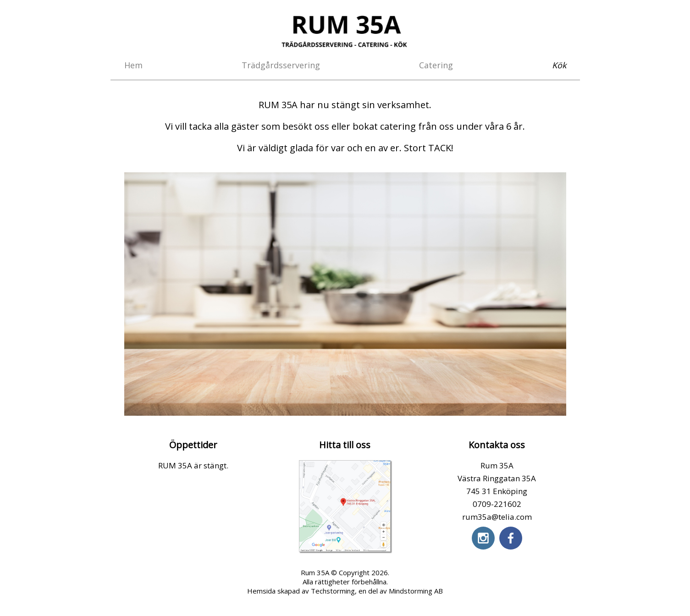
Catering (436, 65)
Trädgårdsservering (281, 65)
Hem (133, 65)
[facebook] (511, 538)
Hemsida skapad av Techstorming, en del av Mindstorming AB (345, 591)
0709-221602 (497, 504)
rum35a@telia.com (497, 517)
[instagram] (483, 538)
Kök (559, 65)
